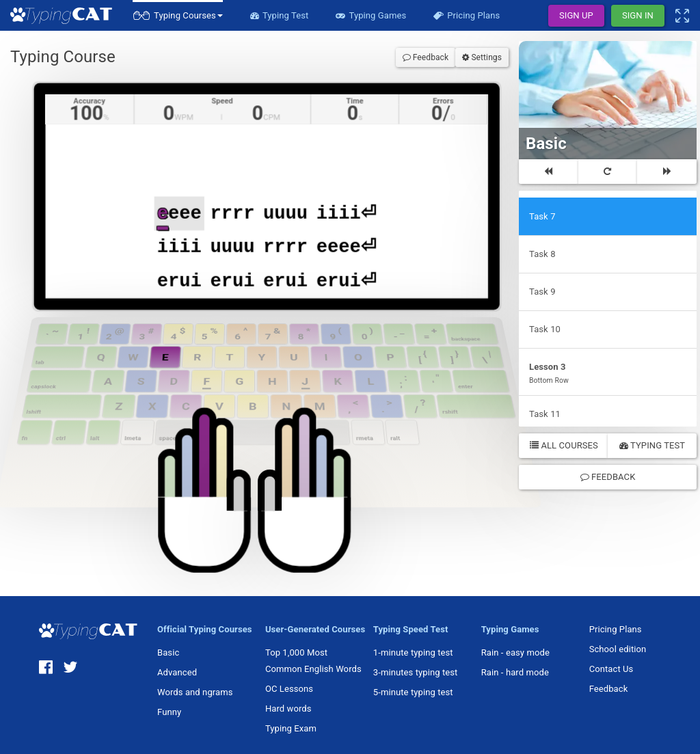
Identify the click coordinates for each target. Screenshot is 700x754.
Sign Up (576, 15)
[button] (178, 15)
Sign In (638, 15)
